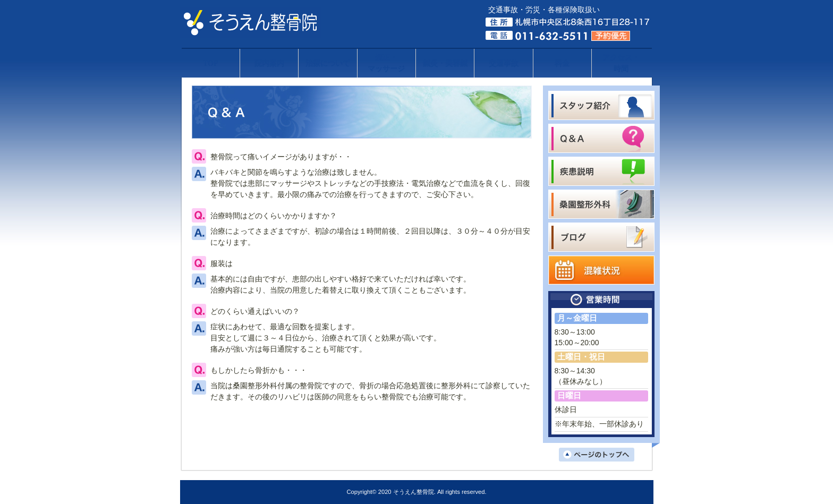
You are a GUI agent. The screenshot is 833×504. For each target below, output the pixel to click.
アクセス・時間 (621, 63)
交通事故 (504, 63)
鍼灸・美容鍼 (445, 63)
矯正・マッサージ (386, 63)
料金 (562, 63)
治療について (328, 63)
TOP (211, 63)
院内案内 (269, 63)
